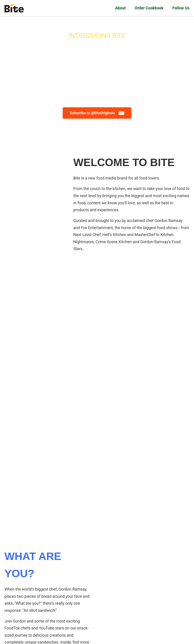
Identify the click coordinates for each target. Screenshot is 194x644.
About (120, 8)
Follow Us (181, 8)
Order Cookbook (149, 8)
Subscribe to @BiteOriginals (97, 113)
